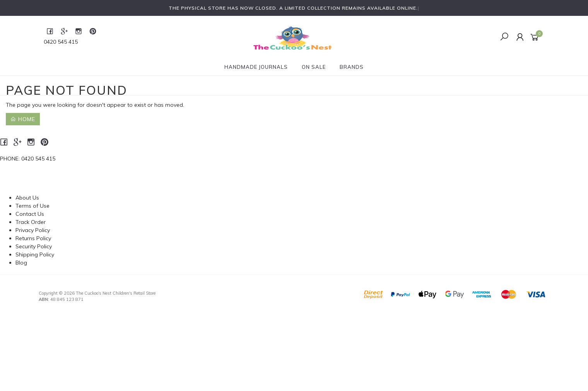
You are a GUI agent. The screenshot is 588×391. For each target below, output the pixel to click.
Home (23, 119)
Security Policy (34, 246)
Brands (352, 67)
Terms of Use (32, 206)
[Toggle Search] (504, 37)
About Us (27, 198)
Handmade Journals (256, 67)
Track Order (31, 222)
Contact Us (30, 214)
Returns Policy (33, 238)
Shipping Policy (35, 254)
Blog (21, 263)
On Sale (314, 67)
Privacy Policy (33, 230)
